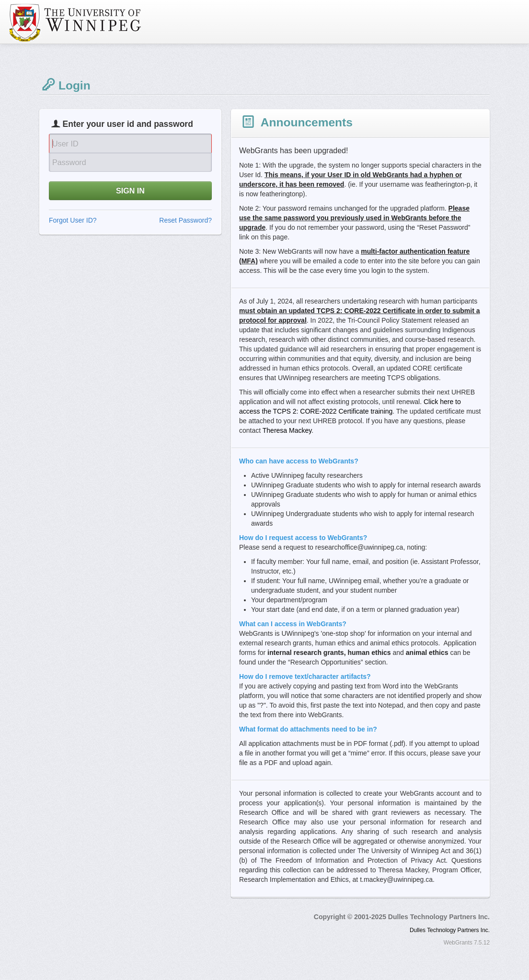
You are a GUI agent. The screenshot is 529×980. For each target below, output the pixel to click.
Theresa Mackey (287, 430)
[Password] (130, 162)
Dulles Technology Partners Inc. (450, 930)
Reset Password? (185, 220)
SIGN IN (130, 191)
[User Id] (130, 143)
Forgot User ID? (73, 220)
